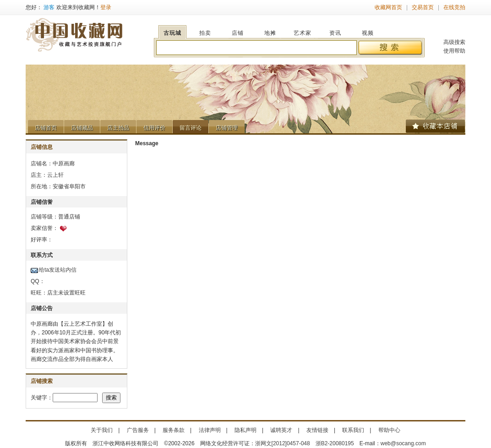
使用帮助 (454, 51)
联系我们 (353, 430)
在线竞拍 (454, 7)
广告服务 (138, 430)
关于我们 (102, 430)
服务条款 (174, 430)
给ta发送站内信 (58, 270)
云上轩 (55, 175)
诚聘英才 (281, 430)
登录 (106, 7)
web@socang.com (403, 443)
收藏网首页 (388, 7)
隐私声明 (245, 430)
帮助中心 (389, 430)
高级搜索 (454, 42)
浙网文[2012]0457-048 (283, 443)
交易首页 (423, 7)
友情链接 (317, 430)
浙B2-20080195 (335, 443)
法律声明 (210, 430)
